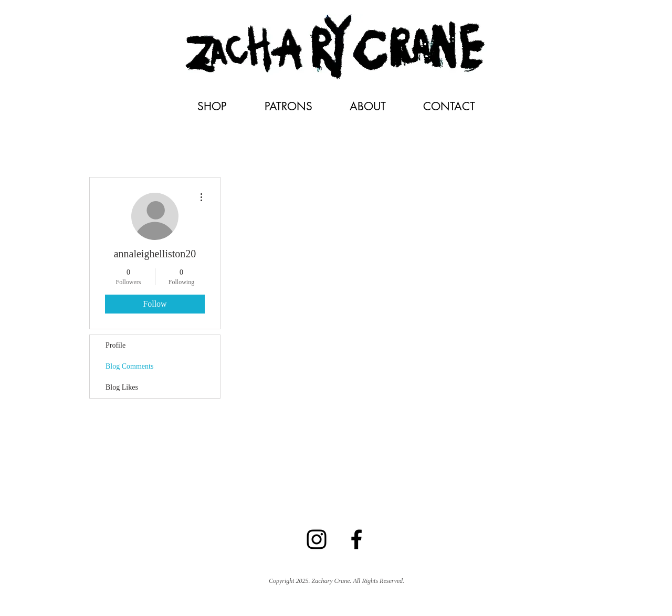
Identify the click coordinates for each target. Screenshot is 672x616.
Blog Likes (122, 387)
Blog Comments (129, 366)
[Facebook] (356, 539)
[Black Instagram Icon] (317, 539)
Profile (115, 345)
